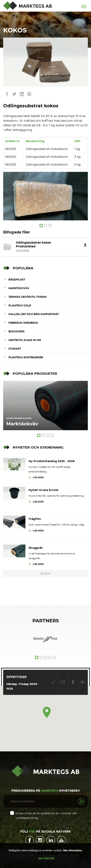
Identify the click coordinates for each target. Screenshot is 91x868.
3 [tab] (50, 226)
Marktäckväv (19, 288)
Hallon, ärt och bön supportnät (34, 314)
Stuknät (15, 349)
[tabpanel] (45, 196)
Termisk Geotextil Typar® (28, 297)
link (7, 94)
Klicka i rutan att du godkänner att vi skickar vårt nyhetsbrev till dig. (46, 816)
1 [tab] (41, 226)
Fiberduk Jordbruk (23, 323)
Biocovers (17, 332)
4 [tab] (52, 435)
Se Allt (45, 574)
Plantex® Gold (20, 306)
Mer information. (73, 850)
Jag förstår (46, 859)
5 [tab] (54, 657)
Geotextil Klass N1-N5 (25, 340)
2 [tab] (46, 226)
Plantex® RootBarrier (26, 357)
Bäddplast (17, 280)
